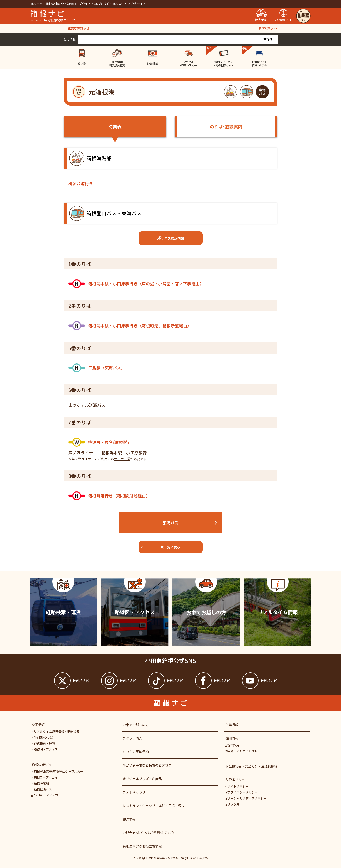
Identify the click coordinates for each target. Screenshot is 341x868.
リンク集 (232, 804)
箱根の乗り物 (42, 765)
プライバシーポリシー (241, 792)
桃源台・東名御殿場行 (99, 442)
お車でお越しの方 (136, 725)
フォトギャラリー (136, 792)
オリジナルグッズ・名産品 (142, 779)
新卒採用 (232, 745)
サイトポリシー (238, 786)
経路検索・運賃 (44, 743)
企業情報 (232, 725)
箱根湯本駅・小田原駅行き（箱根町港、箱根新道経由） (130, 326)
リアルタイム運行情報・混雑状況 (57, 732)
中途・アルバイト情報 (241, 751)
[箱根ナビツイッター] (77, 681)
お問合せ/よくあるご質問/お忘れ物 (148, 833)
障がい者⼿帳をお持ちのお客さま (147, 765)
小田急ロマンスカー (46, 795)
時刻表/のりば (43, 737)
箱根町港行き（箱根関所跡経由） (109, 496)
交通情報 (38, 725)
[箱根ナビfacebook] (217, 681)
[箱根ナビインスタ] (124, 681)
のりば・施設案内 (226, 127)
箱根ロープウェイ (46, 777)
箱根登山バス (43, 789)
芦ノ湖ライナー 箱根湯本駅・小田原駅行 (108, 453)
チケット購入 (132, 738)
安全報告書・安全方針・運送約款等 (251, 766)
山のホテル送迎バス (87, 405)
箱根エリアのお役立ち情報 (142, 846)
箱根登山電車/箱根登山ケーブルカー (59, 771)
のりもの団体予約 (136, 752)
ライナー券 (122, 459)
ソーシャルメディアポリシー (246, 798)
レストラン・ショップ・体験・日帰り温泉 (154, 806)
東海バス (190, 523)
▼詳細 (268, 39)
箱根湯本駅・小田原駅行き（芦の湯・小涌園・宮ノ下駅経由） (136, 284)
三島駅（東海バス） (97, 368)
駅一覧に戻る (161, 547)
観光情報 (129, 819)
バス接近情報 (170, 238)
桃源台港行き (81, 183)
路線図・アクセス (46, 749)
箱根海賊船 (41, 783)
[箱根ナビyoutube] (264, 681)
